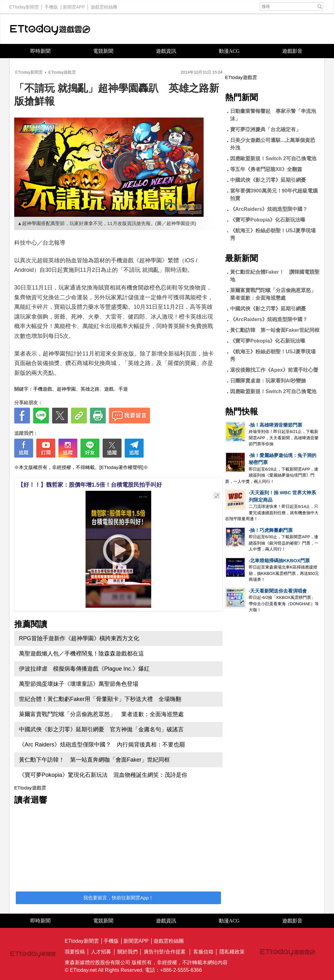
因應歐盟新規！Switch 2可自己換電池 (273, 158)
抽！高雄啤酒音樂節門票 (276, 425)
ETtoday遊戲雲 (50, 29)
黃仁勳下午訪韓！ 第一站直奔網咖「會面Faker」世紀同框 (94, 760)
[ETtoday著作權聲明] (121, 467)
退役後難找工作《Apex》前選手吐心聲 (274, 370)
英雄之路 (90, 389)
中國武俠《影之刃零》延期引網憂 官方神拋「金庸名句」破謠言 (101, 729)
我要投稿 (75, 952)
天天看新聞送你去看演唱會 (278, 591)
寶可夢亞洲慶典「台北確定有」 (265, 129)
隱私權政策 (232, 952)
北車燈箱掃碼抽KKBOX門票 (280, 560)
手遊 (123, 389)
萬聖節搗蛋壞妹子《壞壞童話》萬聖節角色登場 (79, 684)
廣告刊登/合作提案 (164, 952)
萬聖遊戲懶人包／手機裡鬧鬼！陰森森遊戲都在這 (81, 654)
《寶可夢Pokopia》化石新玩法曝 (268, 220)
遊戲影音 (292, 51)
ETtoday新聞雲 (24, 5)
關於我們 (128, 952)
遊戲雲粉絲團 (104, 5)
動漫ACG (229, 51)
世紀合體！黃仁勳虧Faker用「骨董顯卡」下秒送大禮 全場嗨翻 (100, 699)
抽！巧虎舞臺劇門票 (271, 530)
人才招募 (101, 952)
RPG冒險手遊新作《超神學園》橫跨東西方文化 (79, 638)
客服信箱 (203, 952)
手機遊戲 (43, 389)
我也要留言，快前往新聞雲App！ (118, 898)
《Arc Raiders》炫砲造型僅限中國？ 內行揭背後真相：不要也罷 (102, 745)
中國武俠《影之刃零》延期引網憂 (268, 180)
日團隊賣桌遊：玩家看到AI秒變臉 (268, 381)
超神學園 (66, 389)
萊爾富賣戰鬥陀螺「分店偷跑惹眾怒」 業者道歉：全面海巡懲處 (101, 714)
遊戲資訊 (166, 51)
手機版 (51, 5)
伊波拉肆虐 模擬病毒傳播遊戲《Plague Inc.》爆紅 (84, 669)
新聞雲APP (74, 5)
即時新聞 (40, 51)
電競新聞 (103, 51)
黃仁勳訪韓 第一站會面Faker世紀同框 (275, 330)
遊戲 (109, 389)
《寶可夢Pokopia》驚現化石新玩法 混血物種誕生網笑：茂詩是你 (103, 775)
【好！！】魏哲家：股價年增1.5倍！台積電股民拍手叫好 (90, 485)
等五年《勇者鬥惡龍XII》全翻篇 (266, 169)
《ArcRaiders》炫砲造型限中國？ (269, 209)
